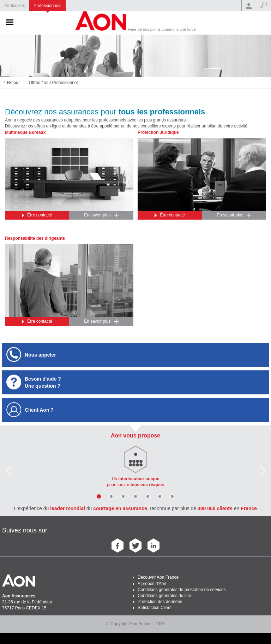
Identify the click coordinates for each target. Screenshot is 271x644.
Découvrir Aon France (158, 577)
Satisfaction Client (155, 608)
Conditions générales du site (164, 596)
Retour (13, 83)
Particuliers (15, 6)
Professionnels (47, 6)
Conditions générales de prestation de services (182, 590)
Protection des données (160, 602)
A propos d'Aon (152, 584)
